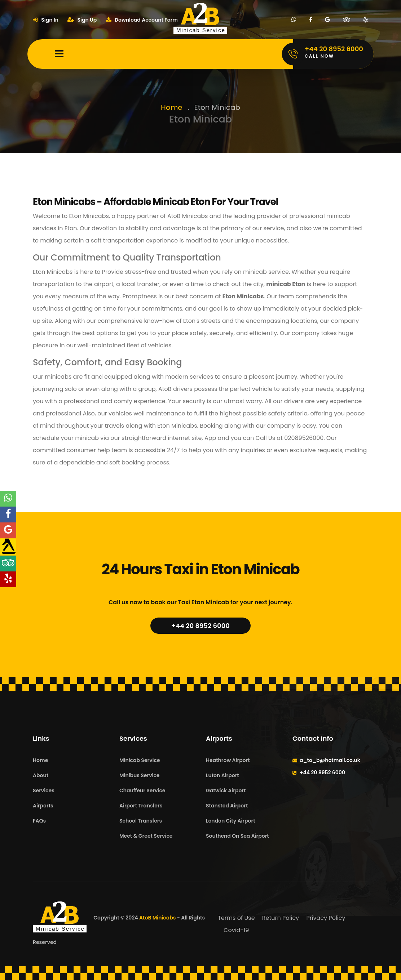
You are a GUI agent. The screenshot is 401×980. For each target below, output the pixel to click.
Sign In (46, 20)
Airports (43, 806)
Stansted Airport (227, 806)
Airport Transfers (141, 806)
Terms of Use (236, 918)
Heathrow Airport (228, 760)
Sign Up (82, 20)
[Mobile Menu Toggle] (59, 54)
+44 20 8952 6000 (200, 626)
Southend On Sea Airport (237, 836)
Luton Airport (222, 775)
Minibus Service (140, 775)
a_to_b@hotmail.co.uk (330, 760)
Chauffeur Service (142, 790)
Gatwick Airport (226, 790)
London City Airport (231, 821)
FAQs (39, 821)
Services (44, 790)
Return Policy (281, 918)
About (41, 775)
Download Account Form (142, 20)
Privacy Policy (326, 918)
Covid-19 (236, 930)
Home (172, 107)
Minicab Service (140, 760)
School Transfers (141, 821)
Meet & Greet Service (146, 836)
